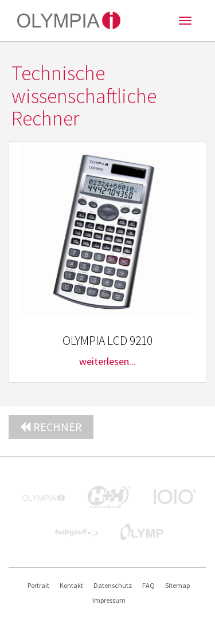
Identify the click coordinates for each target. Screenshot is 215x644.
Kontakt (71, 585)
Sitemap (177, 585)
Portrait (38, 585)
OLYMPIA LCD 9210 (107, 341)
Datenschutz (113, 585)
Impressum (109, 600)
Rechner (51, 427)
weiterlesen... (107, 361)
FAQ (148, 585)
